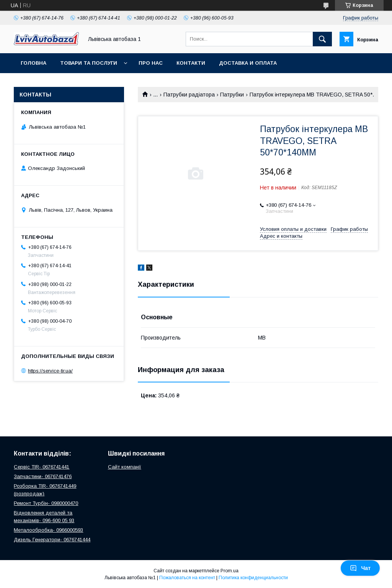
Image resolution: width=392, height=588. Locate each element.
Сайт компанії (125, 467)
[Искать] (322, 39)
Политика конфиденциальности (253, 578)
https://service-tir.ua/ (50, 371)
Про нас (151, 63)
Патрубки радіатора (189, 95)
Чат (360, 568)
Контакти (191, 63)
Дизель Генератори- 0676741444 (52, 540)
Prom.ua (229, 571)
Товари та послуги (89, 63)
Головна (33, 63)
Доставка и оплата (248, 63)
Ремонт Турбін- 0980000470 (46, 503)
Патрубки (232, 95)
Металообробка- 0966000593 (48, 530)
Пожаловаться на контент (187, 578)
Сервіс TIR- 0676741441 (42, 467)
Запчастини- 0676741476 (43, 476)
